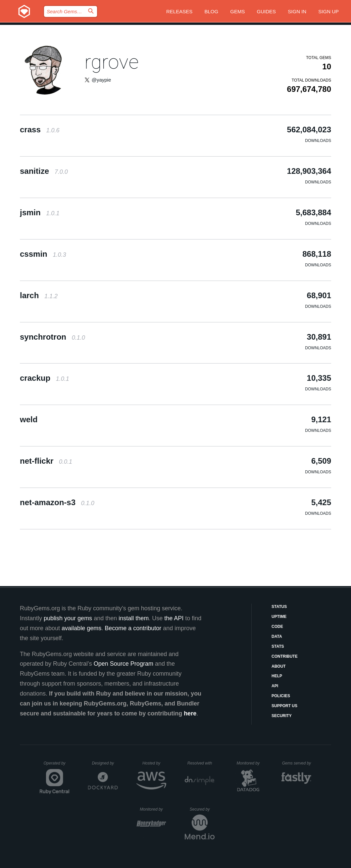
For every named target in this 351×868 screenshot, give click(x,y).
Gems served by (297, 763)
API (275, 686)
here (190, 713)
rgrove (112, 62)
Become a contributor (133, 628)
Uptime (279, 617)
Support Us (284, 706)
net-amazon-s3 (57, 502)
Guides (267, 11)
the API (174, 618)
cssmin (43, 254)
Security (282, 716)
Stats (278, 646)
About (279, 666)
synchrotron (52, 337)
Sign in (297, 11)
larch (39, 295)
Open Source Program (124, 664)
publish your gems (68, 618)
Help (277, 676)
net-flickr (46, 461)
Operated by (57, 766)
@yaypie (101, 80)
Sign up (328, 11)
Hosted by (154, 763)
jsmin (40, 212)
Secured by (202, 809)
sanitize (44, 171)
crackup (45, 378)
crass (40, 130)
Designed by (105, 763)
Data (277, 636)
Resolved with (201, 763)
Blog (211, 11)
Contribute (285, 656)
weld (29, 419)
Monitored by (250, 763)
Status (279, 607)
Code (277, 627)
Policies (281, 696)
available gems (81, 628)
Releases (179, 11)
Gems (237, 11)
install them (134, 618)
